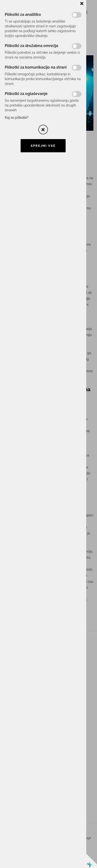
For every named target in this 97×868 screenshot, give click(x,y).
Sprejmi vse (43, 146)
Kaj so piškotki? (17, 118)
